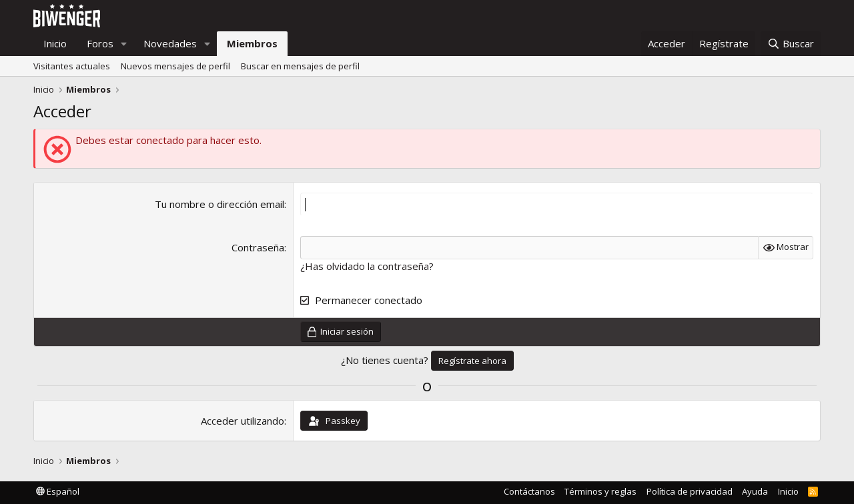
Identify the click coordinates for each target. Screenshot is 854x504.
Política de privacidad (690, 491)
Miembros (252, 43)
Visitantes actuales (72, 66)
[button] (124, 44)
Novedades (170, 43)
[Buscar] (791, 44)
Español (58, 491)
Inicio (55, 43)
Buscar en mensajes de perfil (300, 66)
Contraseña (258, 247)
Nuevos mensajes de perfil (175, 66)
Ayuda (755, 491)
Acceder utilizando (243, 421)
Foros (100, 43)
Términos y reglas (600, 491)
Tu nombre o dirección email (220, 204)
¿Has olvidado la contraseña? (367, 266)
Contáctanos (529, 491)
